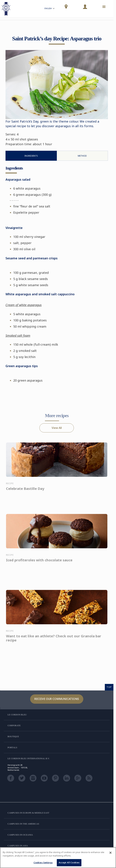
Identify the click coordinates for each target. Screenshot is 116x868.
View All (57, 428)
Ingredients (31, 156)
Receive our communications (57, 699)
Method (82, 156)
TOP (109, 687)
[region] (58, 858)
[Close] (110, 853)
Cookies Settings (43, 862)
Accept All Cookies (69, 862)
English (50, 9)
